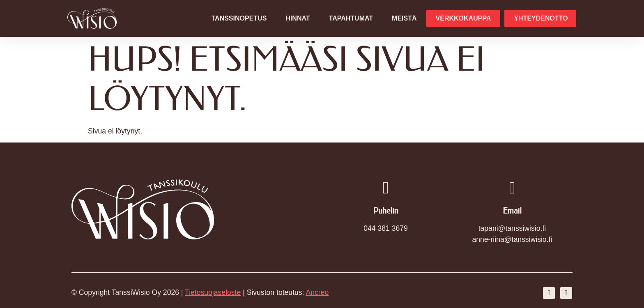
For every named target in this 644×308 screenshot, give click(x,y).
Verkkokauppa (463, 18)
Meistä (404, 18)
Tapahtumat (351, 18)
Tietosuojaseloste (213, 292)
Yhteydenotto (541, 18)
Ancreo (317, 292)
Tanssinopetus (239, 18)
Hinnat (298, 18)
